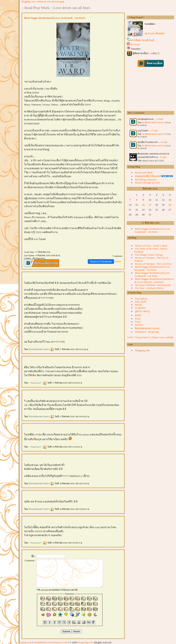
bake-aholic (141, 302)
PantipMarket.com (43, 642)
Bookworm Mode (144, 173)
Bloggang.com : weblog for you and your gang (43, 2)
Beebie (138, 305)
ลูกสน (138, 315)
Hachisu (139, 325)
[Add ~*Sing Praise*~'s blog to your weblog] (150, 337)
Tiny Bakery (141, 299)
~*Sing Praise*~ (38, 383)
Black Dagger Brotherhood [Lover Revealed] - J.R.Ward (152, 268)
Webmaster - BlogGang (147, 332)
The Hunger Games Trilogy (149, 255)
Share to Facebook (101, 262)
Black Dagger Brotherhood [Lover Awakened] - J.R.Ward (152, 230)
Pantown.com (61, 642)
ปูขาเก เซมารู (142, 311)
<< (131, 189)
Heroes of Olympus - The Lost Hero (153, 264)
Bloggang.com (142, 350)
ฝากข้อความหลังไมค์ (143, 40)
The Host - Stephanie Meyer (149, 288)
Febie (138, 319)
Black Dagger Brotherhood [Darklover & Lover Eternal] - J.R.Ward (154, 280)
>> (169, 189)
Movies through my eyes (147, 183)
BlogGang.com (85, 642)
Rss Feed (135, 44)
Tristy (138, 322)
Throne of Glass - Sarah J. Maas (151, 246)
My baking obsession (146, 180)
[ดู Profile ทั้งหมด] (155, 33)
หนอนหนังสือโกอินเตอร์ (148, 176)
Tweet (118, 261)
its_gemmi (140, 308)
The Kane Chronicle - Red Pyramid (153, 285)
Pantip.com (26, 642)
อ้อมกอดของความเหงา (41, 349)
